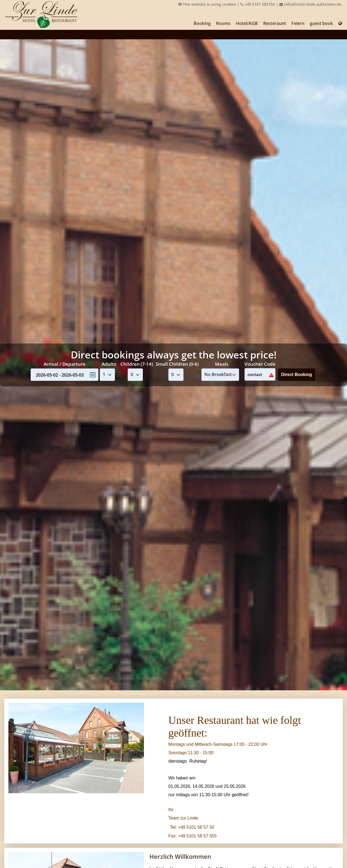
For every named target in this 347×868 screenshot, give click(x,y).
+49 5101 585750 (258, 4)
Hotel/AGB (247, 23)
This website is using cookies (207, 4)
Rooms (223, 23)
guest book (321, 23)
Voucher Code (260, 364)
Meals (222, 364)
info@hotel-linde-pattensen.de (310, 4)
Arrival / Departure (65, 364)
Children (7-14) (137, 364)
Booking (202, 23)
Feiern (298, 23)
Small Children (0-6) (177, 364)
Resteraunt (275, 23)
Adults (109, 364)
